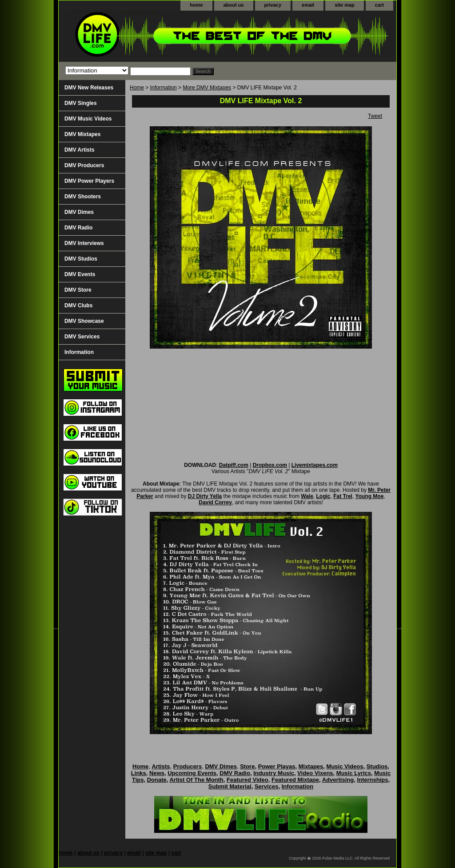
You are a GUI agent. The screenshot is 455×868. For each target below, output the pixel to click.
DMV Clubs (78, 305)
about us (234, 5)
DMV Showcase (84, 321)
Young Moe (370, 496)
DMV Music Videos (88, 119)
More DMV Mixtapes (207, 88)
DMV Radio (78, 228)
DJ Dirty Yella (205, 496)
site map (345, 5)
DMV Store (78, 290)
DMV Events (80, 274)
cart (379, 5)
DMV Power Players (89, 181)
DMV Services (82, 337)
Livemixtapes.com (315, 465)
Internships (372, 780)
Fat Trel (343, 496)
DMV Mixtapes (82, 134)
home (196, 5)
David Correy (215, 502)
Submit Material (230, 786)
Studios (377, 766)
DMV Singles (81, 103)
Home (137, 88)
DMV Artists (80, 150)
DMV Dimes (79, 212)
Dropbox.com (270, 465)
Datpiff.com (234, 465)
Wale (307, 496)
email (308, 5)
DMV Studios (81, 259)
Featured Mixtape (295, 780)
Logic (323, 496)
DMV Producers (84, 165)
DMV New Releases (89, 88)
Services (267, 786)
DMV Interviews (84, 243)
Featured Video (247, 780)
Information (164, 88)
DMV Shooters (83, 197)
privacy (273, 5)
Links (139, 773)
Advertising (338, 780)
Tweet (375, 116)
